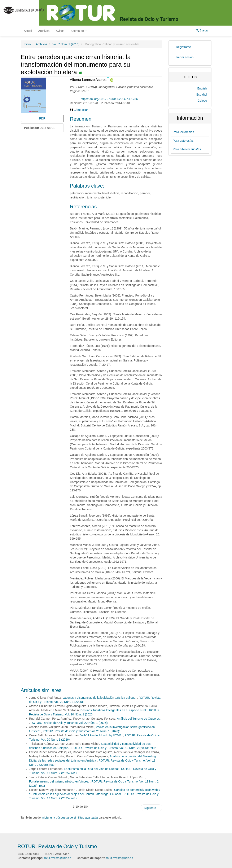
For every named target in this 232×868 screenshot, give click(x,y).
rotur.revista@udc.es (58, 858)
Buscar (202, 30)
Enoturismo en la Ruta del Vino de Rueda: (92, 769)
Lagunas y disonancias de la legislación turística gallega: (100, 698)
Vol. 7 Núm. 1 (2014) (66, 44)
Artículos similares (41, 690)
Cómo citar (79, 110)
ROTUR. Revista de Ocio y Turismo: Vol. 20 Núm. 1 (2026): (69, 723)
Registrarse (184, 47)
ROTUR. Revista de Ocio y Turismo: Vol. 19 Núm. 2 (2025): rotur (113, 748)
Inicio (27, 44)
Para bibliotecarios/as (187, 149)
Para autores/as (183, 141)
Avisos (60, 31)
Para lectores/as (183, 132)
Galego (202, 101)
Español (202, 95)
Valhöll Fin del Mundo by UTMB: (102, 735)
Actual (28, 31)
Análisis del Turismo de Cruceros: (139, 719)
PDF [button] (42, 118)
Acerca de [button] (79, 31)
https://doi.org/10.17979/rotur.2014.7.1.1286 (109, 99)
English (202, 88)
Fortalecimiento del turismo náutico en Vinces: (60, 781)
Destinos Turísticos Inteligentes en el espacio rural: (114, 710)
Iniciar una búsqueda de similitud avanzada (70, 817)
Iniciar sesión (185, 57)
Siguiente (151, 808)
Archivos (44, 31)
